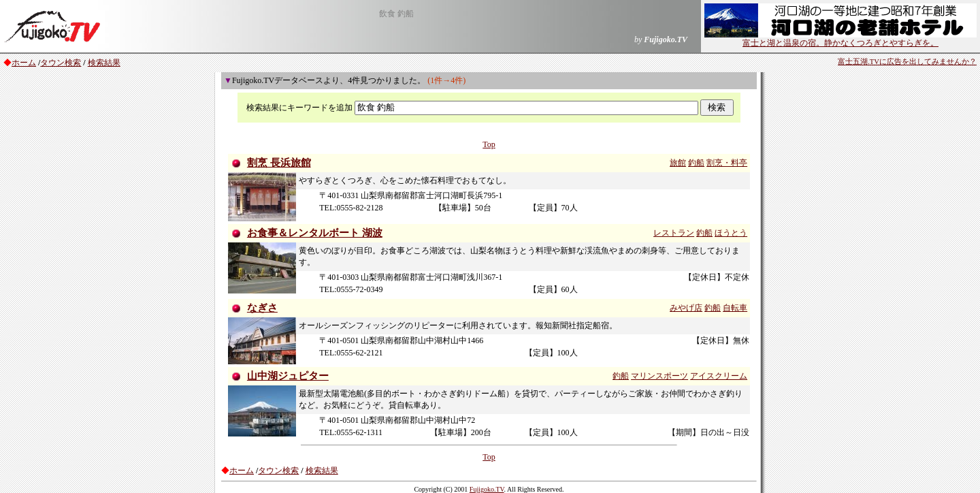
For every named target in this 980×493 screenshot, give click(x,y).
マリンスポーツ (659, 376)
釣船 (696, 163)
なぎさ (262, 308)
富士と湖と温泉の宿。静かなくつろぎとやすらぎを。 (840, 39)
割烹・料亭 (727, 163)
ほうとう (731, 233)
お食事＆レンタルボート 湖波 (315, 233)
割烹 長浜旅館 (279, 163)
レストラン (674, 233)
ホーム (24, 63)
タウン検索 (61, 63)
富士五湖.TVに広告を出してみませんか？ (907, 62)
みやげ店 (686, 308)
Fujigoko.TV (487, 489)
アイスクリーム (719, 376)
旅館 (678, 163)
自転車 (735, 308)
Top (489, 144)
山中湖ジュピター (288, 376)
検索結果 (104, 63)
